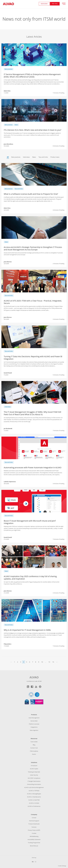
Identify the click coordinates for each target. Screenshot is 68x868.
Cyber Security (34, 775)
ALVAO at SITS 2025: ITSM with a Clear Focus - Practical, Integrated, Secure (33, 302)
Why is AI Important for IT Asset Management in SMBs (27, 630)
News (16, 125)
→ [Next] (57, 662)
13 (49, 662)
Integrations (34, 727)
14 (53, 662)
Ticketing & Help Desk (34, 772)
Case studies (34, 742)
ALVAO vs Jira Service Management (34, 787)
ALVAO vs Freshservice (34, 806)
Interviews (26, 157)
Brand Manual (34, 846)
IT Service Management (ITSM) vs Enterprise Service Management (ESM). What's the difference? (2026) (32, 76)
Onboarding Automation (34, 784)
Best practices (9, 69)
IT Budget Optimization (34, 781)
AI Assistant (34, 766)
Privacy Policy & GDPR (34, 830)
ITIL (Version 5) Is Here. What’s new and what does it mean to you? (32, 130)
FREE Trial (55, 4)
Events (34, 754)
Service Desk (34, 721)
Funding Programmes (34, 843)
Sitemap (34, 858)
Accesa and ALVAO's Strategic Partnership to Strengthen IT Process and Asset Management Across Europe (33, 248)
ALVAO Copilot (34, 769)
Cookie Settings (62, 866)
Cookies (34, 833)
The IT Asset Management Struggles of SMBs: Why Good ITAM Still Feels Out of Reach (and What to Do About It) (32, 413)
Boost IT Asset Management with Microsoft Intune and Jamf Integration (30, 522)
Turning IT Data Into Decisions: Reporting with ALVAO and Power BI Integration (33, 358)
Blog (34, 745)
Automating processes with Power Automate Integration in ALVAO (33, 468)
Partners (34, 827)
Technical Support (34, 821)
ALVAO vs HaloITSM (34, 800)
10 (42, 662)
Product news (55, 157)
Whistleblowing (34, 836)
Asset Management (34, 718)
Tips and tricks (43, 157)
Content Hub (34, 748)
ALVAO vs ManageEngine (34, 794)
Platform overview (34, 724)
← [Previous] (11, 662)
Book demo (44, 4)
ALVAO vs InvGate (34, 803)
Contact (34, 818)
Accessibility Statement (34, 839)
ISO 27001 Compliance (34, 778)
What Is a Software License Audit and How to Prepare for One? (31, 194)
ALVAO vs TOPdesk (34, 791)
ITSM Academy (34, 751)
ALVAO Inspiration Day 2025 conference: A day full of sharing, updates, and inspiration (30, 578)
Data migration (34, 730)
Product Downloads (34, 824)
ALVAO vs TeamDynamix (34, 797)
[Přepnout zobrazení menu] (64, 4)
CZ (35, 862)
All (8, 157)
